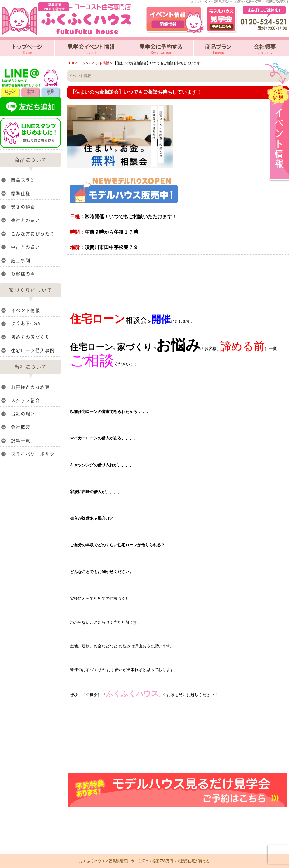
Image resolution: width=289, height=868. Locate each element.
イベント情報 (99, 63)
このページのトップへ (274, 816)
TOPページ (77, 63)
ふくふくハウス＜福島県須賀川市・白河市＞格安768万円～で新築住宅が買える (144, 861)
